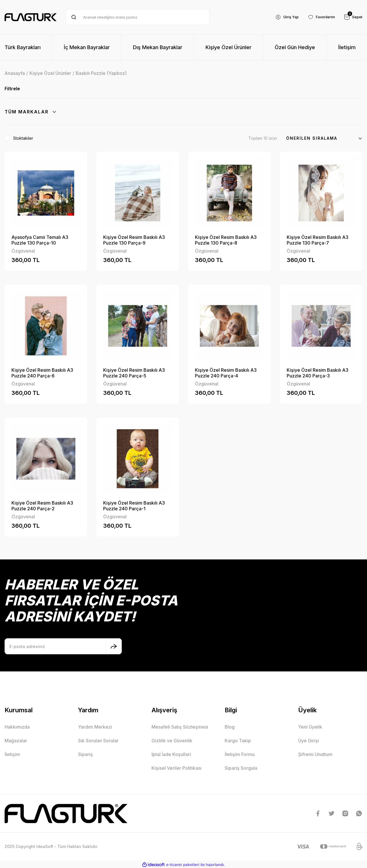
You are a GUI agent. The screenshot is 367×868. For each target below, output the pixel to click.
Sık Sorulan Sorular (98, 741)
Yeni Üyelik (310, 727)
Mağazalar (16, 741)
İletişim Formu (240, 754)
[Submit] (114, 646)
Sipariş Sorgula (241, 768)
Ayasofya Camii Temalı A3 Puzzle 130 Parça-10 (40, 240)
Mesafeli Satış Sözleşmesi (180, 727)
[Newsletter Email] (63, 646)
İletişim (12, 754)
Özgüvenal (23, 251)
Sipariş (85, 754)
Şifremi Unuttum (315, 754)
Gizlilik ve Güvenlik (172, 741)
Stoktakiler (23, 138)
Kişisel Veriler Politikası (176, 768)
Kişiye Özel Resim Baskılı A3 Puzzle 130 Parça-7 (318, 240)
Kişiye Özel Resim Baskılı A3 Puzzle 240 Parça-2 (42, 506)
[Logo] (31, 17)
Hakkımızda (17, 727)
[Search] (138, 17)
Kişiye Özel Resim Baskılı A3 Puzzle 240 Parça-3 (318, 373)
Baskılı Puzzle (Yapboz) (101, 73)
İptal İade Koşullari (171, 754)
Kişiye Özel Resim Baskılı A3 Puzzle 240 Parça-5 (134, 373)
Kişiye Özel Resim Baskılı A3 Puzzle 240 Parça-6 (42, 373)
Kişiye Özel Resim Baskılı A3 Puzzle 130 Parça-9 (134, 240)
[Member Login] (281, 17)
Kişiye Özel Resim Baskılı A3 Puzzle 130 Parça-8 (226, 240)
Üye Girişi (309, 741)
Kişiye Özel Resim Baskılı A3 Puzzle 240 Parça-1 (134, 506)
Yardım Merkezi (95, 727)
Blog (230, 727)
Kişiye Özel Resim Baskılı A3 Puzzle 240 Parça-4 (226, 373)
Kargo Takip (238, 741)
